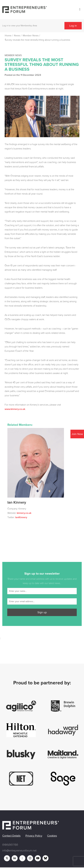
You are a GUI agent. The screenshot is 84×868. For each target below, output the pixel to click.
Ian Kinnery (17, 503)
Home (8, 36)
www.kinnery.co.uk (15, 409)
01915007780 (10, 845)
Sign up (42, 612)
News (17, 36)
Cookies (52, 836)
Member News (31, 36)
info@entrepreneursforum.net (19, 851)
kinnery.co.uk (24, 513)
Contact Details (11, 836)
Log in (73, 26)
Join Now (77, 434)
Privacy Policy (34, 836)
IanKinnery (21, 517)
